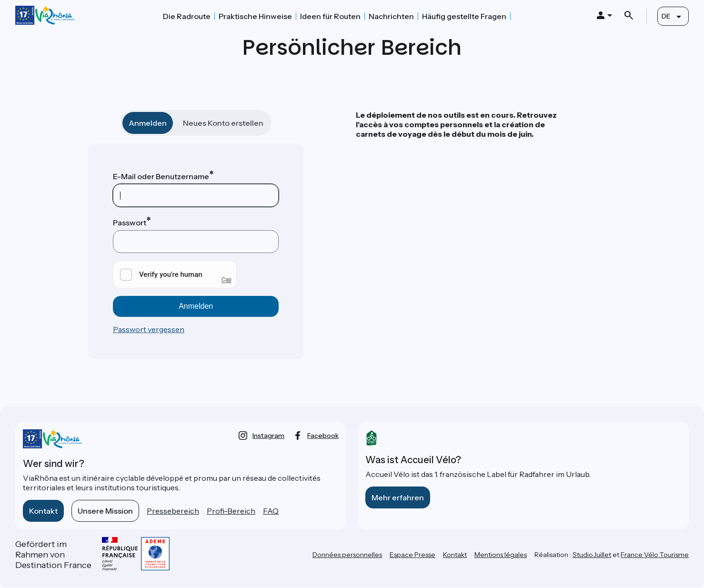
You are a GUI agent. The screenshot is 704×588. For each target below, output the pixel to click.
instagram (268, 436)
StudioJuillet (592, 555)
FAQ (271, 511)
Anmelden (148, 123)
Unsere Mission (105, 511)
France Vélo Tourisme (655, 555)
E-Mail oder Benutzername (161, 176)
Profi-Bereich (231, 511)
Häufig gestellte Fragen (464, 16)
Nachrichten (391, 16)
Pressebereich (173, 511)
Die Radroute (187, 16)
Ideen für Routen (330, 16)
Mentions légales (501, 555)
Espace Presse (412, 555)
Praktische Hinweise (255, 16)
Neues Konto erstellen (223, 123)
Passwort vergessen (149, 329)
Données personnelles (347, 555)
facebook (323, 436)
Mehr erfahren (398, 497)
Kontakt (43, 511)
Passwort (130, 223)
